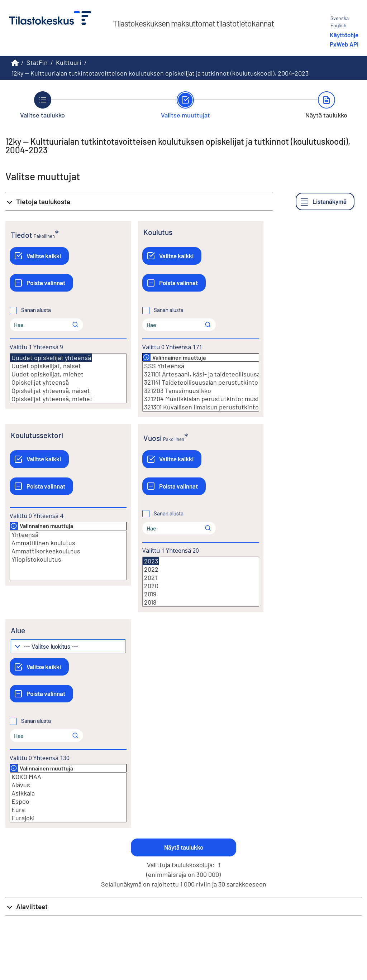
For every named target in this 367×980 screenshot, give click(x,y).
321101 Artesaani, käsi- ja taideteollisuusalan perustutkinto (201, 374)
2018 (201, 602)
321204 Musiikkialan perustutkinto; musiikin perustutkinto (201, 399)
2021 (201, 578)
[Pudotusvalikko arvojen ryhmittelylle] (68, 646)
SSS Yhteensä (201, 366)
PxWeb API (344, 44)
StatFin (37, 62)
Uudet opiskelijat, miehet (68, 374)
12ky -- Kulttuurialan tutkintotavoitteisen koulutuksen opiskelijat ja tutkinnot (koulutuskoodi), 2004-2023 (160, 73)
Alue (18, 630)
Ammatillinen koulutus (68, 543)
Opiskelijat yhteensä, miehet (68, 399)
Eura (68, 810)
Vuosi (152, 438)
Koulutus (158, 232)
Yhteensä (68, 535)
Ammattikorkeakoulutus (68, 551)
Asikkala (68, 793)
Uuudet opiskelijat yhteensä (51, 358)
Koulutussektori (37, 435)
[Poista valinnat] (41, 283)
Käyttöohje (344, 35)
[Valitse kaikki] (39, 256)
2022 (201, 569)
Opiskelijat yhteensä (68, 382)
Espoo (68, 801)
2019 (201, 594)
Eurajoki (68, 818)
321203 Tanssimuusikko (201, 391)
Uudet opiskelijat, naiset (68, 366)
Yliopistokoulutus (68, 559)
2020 (201, 586)
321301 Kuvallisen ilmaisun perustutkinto (201, 407)
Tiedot (22, 235)
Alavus (68, 785)
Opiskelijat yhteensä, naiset (68, 391)
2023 (151, 561)
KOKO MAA (68, 777)
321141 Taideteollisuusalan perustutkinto (201, 382)
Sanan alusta (36, 310)
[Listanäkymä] (325, 201)
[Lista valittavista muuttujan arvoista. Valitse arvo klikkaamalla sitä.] (68, 378)
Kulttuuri (69, 62)
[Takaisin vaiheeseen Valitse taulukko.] (42, 105)
